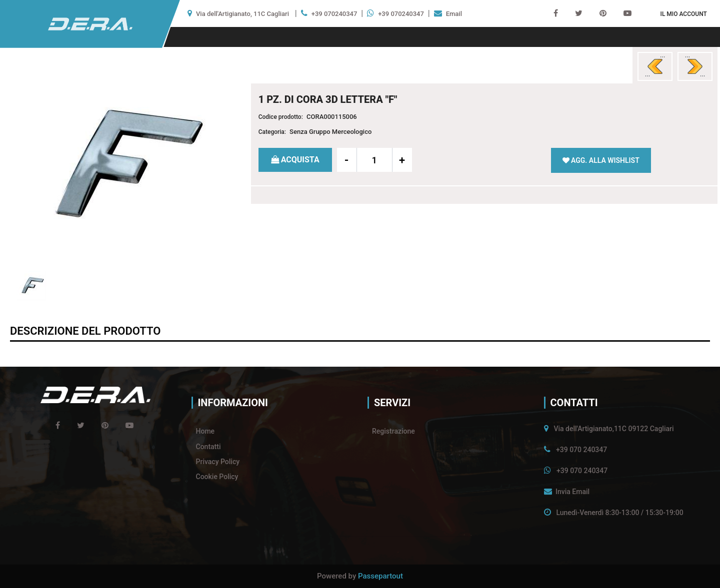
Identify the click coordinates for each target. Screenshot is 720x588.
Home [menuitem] (205, 431)
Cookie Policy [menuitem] (217, 477)
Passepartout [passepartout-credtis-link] (380, 576)
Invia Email (572, 492)
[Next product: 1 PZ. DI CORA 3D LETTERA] (695, 66)
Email (454, 14)
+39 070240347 (334, 14)
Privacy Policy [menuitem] (218, 462)
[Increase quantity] (402, 160)
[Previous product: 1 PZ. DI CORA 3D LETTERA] (655, 66)
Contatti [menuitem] (208, 447)
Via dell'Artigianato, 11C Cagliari (242, 14)
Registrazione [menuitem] (393, 431)
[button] (121, 166)
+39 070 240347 (581, 450)
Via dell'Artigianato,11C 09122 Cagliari (613, 429)
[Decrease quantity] (347, 160)
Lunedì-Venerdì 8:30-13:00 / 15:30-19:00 (619, 513)
